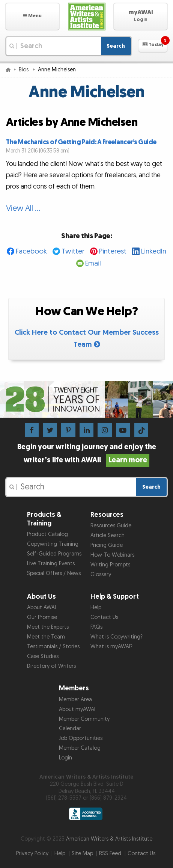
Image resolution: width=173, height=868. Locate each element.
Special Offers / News (54, 573)
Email (93, 263)
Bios (24, 70)
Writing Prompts (110, 565)
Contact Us (104, 617)
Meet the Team (46, 637)
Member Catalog (80, 748)
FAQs (96, 627)
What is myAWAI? (111, 647)
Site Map (82, 854)
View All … (23, 208)
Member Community (84, 719)
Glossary (101, 574)
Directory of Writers (51, 666)
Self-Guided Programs (54, 554)
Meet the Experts (48, 627)
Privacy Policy (32, 854)
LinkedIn (154, 251)
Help (96, 608)
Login (65, 758)
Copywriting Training (53, 544)
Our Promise (42, 617)
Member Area (75, 700)
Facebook (31, 251)
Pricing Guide (107, 545)
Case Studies (43, 656)
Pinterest (113, 251)
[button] (32, 17)
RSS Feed (110, 854)
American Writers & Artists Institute (109, 839)
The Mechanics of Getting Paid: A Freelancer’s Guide (81, 142)
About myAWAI (77, 709)
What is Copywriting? (117, 637)
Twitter (73, 251)
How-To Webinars (112, 555)
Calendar (70, 728)
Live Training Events (51, 564)
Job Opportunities (81, 738)
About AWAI (41, 608)
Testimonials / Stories (53, 647)
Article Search (108, 535)
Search (116, 46)
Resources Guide (111, 526)
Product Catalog (47, 534)
